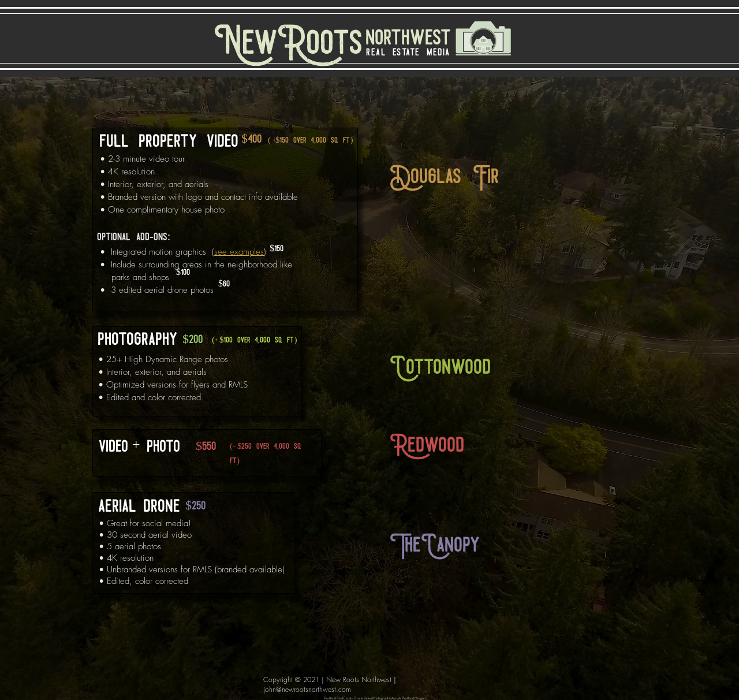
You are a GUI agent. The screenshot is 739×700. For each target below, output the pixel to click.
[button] (469, 178)
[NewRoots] (289, 45)
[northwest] (404, 39)
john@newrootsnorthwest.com (307, 689)
